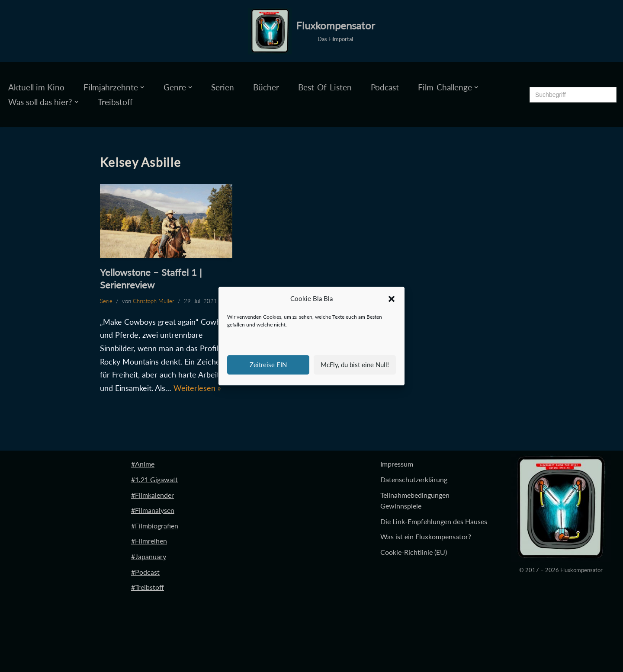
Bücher (266, 87)
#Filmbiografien (155, 526)
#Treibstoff (148, 587)
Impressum (397, 464)
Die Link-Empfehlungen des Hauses (434, 521)
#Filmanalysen (153, 510)
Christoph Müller (154, 301)
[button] (392, 299)
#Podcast (145, 572)
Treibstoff (115, 102)
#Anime (143, 464)
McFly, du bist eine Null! (355, 365)
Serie (106, 301)
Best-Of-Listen (325, 87)
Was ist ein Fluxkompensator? (426, 536)
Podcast (385, 87)
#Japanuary (149, 556)
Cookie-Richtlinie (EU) (414, 552)
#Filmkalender (153, 495)
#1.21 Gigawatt (154, 479)
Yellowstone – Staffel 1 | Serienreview (151, 278)
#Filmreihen (149, 541)
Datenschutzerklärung (414, 479)
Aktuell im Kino (36, 87)
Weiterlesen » (197, 388)
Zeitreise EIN (268, 365)
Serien (223, 87)
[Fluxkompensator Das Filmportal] (312, 31)
